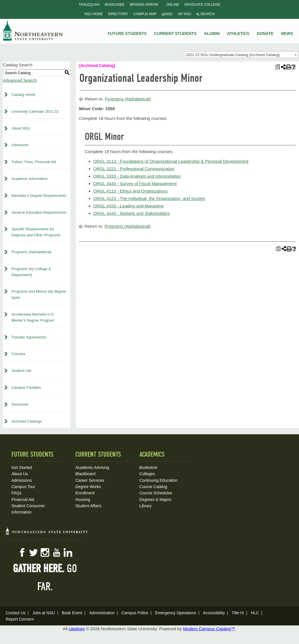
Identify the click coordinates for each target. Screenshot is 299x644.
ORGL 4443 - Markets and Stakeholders (132, 213)
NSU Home (94, 14)
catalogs (77, 629)
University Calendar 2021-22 (35, 111)
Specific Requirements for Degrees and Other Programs (36, 232)
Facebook (22, 552)
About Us (20, 474)
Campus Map (145, 14)
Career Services (90, 480)
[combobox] (241, 55)
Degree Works (88, 487)
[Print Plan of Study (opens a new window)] (277, 67)
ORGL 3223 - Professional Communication (134, 169)
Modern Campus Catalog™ (209, 629)
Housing (83, 500)
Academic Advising (92, 467)
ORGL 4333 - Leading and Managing (128, 206)
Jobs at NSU (44, 613)
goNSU (167, 14)
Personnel (20, 404)
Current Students (176, 33)
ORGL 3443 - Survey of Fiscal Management (135, 184)
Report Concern (20, 619)
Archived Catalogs (27, 421)
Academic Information (29, 179)
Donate (265, 33)
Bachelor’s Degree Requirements (39, 196)
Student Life (21, 371)
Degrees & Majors (156, 500)
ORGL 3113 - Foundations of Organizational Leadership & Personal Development (171, 161)
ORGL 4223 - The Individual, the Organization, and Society (149, 198)
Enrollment (85, 493)
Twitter (34, 552)
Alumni (212, 33)
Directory (118, 14)
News (287, 33)
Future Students (127, 33)
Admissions (22, 480)
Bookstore (148, 467)
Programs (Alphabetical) (31, 252)
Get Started (22, 467)
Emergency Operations (176, 613)
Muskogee (114, 5)
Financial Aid (23, 500)
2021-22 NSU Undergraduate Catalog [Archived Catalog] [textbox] (233, 55)
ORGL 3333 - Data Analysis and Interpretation (137, 176)
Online (173, 5)
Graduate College (202, 5)
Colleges (147, 474)
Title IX (238, 613)
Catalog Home (23, 95)
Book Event (72, 613)
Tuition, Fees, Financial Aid (34, 162)
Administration (102, 613)
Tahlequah (89, 5)
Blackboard (85, 474)
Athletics (238, 33)
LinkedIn (68, 552)
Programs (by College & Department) (31, 272)
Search (205, 14)
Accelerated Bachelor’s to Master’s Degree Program (33, 317)
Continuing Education (159, 480)
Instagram (45, 552)
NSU (33, 31)
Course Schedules (156, 493)
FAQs (16, 493)
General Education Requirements (39, 212)
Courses (18, 354)
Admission (20, 145)
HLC (255, 613)
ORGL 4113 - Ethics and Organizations (131, 191)
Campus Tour (23, 487)
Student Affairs (88, 506)
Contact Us (16, 613)
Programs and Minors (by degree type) (39, 294)
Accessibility (214, 613)
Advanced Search (20, 80)
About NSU (21, 128)
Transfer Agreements (29, 337)
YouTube (56, 552)
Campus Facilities (26, 388)
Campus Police (135, 613)
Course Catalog (153, 487)
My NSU (185, 14)
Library (146, 506)
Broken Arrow (144, 5)
